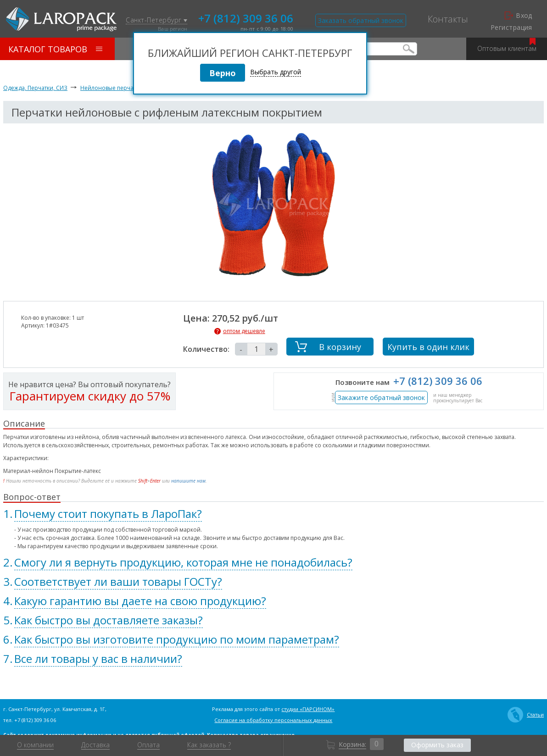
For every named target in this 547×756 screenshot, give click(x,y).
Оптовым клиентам (507, 45)
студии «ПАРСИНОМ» (308, 709)
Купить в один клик (428, 347)
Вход (519, 16)
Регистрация (511, 28)
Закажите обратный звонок (381, 397)
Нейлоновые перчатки (111, 88)
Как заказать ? (209, 745)
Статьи (526, 715)
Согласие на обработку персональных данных (273, 720)
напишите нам (188, 481)
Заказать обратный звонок (361, 20)
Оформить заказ (437, 745)
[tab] (273, 514)
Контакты (448, 19)
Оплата (148, 745)
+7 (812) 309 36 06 (246, 17)
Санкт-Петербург (156, 20)
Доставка (95, 745)
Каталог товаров (55, 49)
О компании (35, 745)
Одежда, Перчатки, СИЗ (35, 88)
